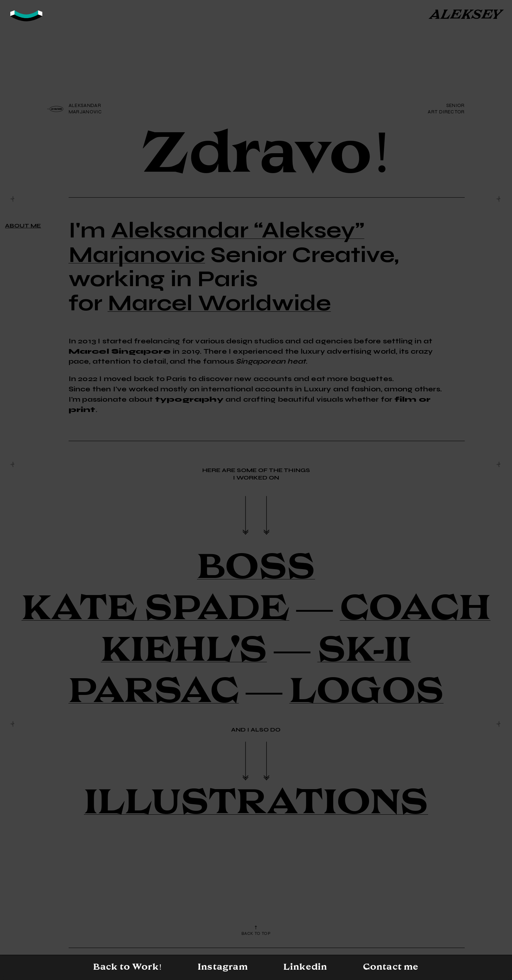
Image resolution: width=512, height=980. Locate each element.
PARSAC (154, 690)
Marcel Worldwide (219, 303)
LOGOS (367, 690)
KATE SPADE (156, 608)
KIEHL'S (184, 649)
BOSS (256, 566)
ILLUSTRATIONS (256, 802)
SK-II (364, 649)
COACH (415, 608)
